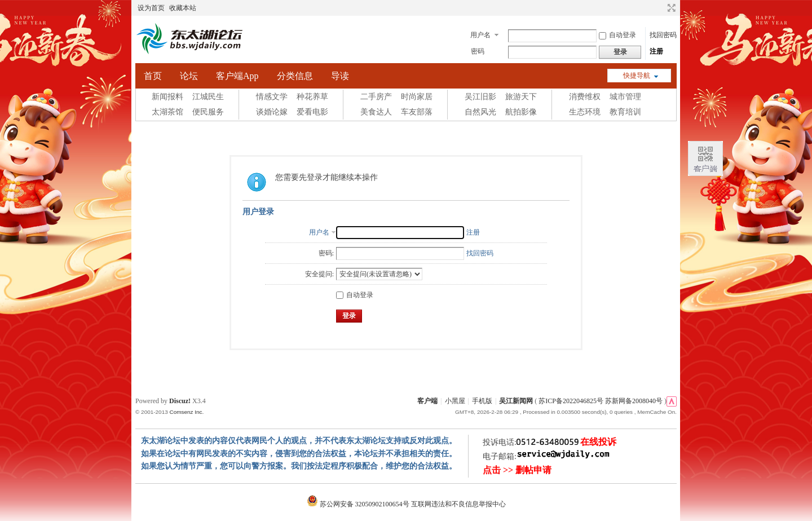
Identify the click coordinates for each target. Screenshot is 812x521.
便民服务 (208, 112)
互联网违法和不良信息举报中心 (458, 504)
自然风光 (480, 112)
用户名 (480, 35)
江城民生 (208, 97)
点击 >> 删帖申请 (517, 470)
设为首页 (151, 8)
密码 (478, 51)
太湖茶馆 (167, 112)
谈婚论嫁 (272, 112)
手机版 (482, 401)
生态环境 (585, 112)
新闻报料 (167, 97)
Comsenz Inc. (186, 412)
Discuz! (180, 401)
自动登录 (617, 35)
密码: (326, 253)
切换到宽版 (670, 8)
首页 (153, 76)
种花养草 (312, 97)
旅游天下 (521, 97)
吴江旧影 (480, 97)
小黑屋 (455, 401)
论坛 (189, 76)
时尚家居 (417, 97)
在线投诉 (598, 442)
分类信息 (295, 76)
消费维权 (585, 97)
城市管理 (625, 97)
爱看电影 (312, 112)
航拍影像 (521, 112)
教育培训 (625, 112)
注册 (656, 51)
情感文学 (272, 97)
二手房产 (376, 97)
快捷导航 (637, 76)
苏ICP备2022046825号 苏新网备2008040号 (601, 401)
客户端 (427, 401)
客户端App (237, 76)
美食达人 (376, 112)
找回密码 (663, 35)
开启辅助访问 (661, 8)
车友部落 (417, 112)
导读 (340, 76)
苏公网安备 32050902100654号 (359, 504)
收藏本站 (183, 8)
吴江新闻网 (516, 401)
